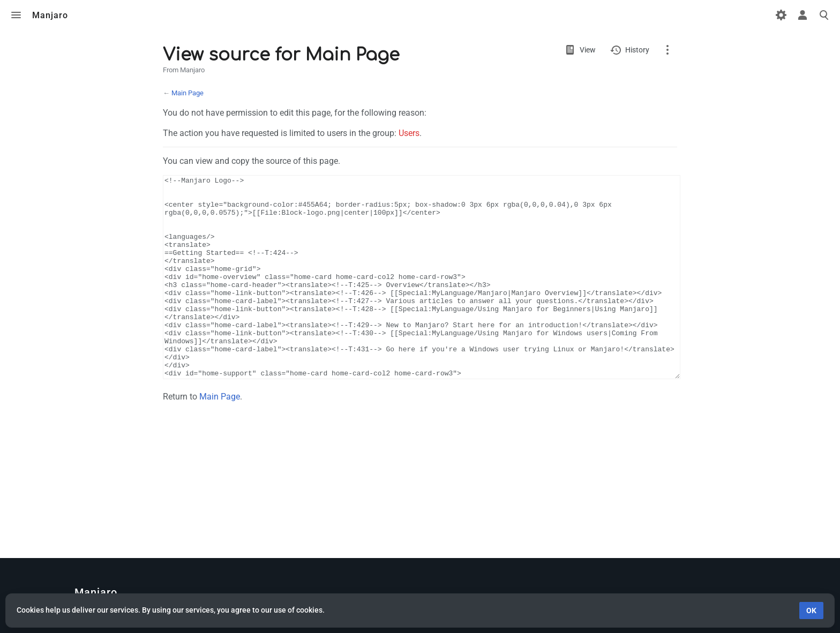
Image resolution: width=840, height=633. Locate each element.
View (587, 50)
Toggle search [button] (824, 15)
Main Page (187, 93)
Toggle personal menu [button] (802, 15)
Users (409, 133)
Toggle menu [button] (16, 15)
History (637, 50)
